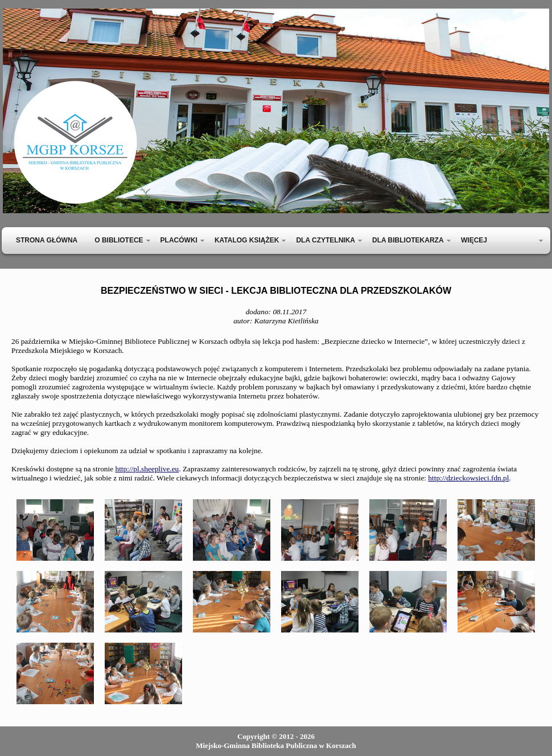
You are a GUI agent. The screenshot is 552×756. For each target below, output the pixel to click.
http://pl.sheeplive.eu (147, 469)
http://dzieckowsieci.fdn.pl (468, 478)
